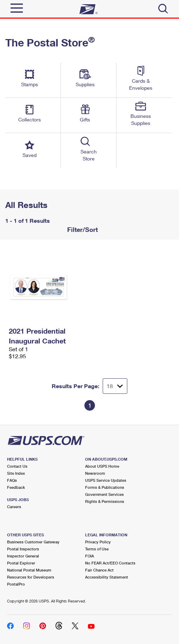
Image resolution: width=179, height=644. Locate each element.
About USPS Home (102, 466)
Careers (14, 507)
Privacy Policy (98, 542)
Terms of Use (97, 549)
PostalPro (16, 584)
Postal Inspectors (23, 549)
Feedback (16, 487)
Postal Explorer (21, 563)
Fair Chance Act (99, 570)
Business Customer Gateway (33, 542)
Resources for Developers (31, 577)
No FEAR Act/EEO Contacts (110, 563)
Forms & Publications (105, 487)
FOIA (89, 556)
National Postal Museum (29, 570)
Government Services (104, 494)
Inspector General (23, 556)
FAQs (12, 480)
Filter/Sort (82, 229)
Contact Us (17, 466)
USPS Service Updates (106, 480)
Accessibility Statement (107, 577)
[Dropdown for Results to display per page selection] (115, 386)
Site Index (16, 473)
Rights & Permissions (105, 501)
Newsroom (95, 473)
